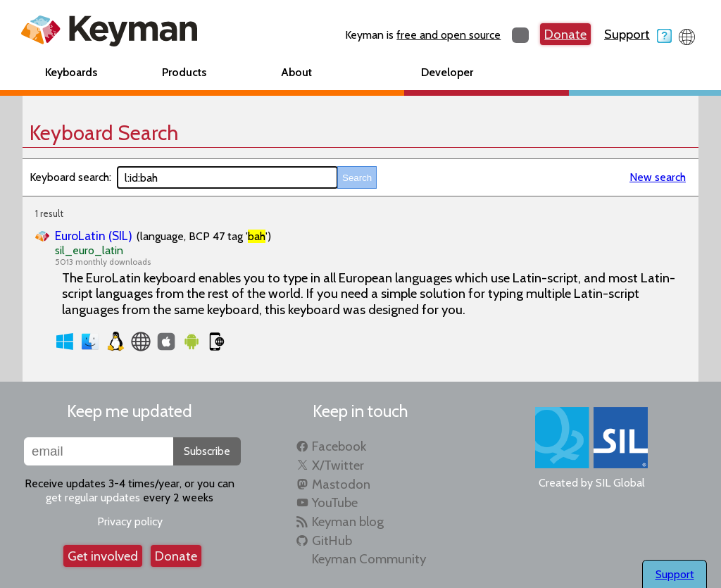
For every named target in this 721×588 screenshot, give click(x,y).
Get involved (103, 556)
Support (638, 34)
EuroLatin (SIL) (94, 236)
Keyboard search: (70, 177)
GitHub (332, 540)
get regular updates (93, 498)
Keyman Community (369, 559)
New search (658, 177)
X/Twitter (338, 465)
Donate (565, 34)
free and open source (449, 35)
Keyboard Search (104, 133)
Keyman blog (348, 521)
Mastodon (341, 484)
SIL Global (620, 483)
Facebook (339, 446)
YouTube (335, 502)
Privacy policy (130, 521)
